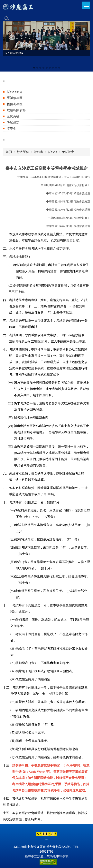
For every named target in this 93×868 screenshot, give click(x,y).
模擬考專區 (15, 104)
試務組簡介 (15, 92)
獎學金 (12, 129)
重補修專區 (15, 98)
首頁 (9, 152)
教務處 (39, 152)
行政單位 (23, 152)
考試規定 (13, 122)
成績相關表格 (16, 110)
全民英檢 (13, 116)
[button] (8, 45)
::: (4, 81)
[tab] (34, 68)
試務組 (52, 152)
